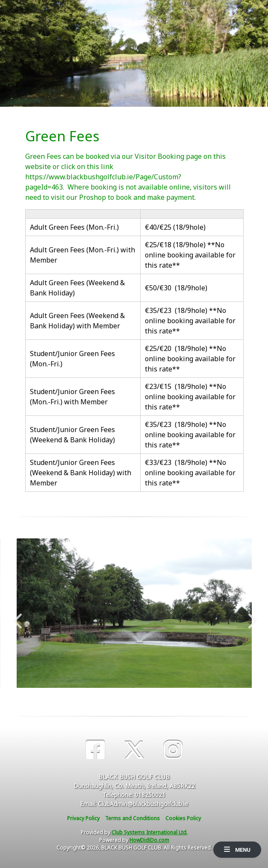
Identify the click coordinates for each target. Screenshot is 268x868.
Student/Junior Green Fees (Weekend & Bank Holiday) (72, 435)
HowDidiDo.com (149, 840)
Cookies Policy (183, 818)
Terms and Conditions (133, 818)
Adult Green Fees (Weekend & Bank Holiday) (77, 288)
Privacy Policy (83, 818)
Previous (18, 617)
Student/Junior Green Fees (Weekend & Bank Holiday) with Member (81, 473)
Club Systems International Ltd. (150, 832)
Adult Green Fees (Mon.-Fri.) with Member (82, 255)
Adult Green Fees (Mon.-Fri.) (74, 227)
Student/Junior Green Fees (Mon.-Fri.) (72, 359)
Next (250, 617)
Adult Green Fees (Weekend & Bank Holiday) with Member (77, 321)
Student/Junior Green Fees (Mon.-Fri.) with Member (72, 397)
